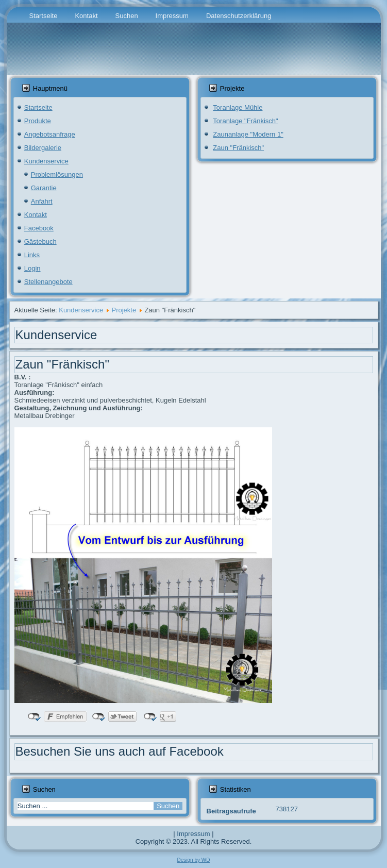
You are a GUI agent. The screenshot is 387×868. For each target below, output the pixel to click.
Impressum (172, 16)
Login (32, 268)
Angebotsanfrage (50, 134)
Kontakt (86, 16)
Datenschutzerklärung (239, 16)
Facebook (39, 228)
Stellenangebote (48, 282)
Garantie (44, 188)
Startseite (44, 16)
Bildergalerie (43, 148)
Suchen (127, 16)
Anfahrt (42, 201)
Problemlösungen (57, 174)
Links (32, 255)
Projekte (124, 310)
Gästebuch (40, 241)
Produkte (38, 121)
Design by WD (194, 860)
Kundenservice (46, 161)
